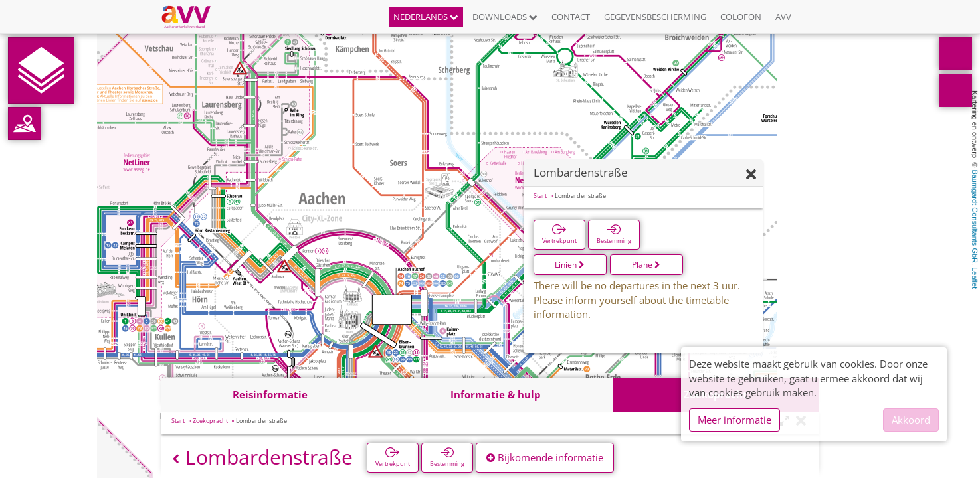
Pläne (646, 265)
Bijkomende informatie (545, 457)
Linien (570, 265)
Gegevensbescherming (655, 17)
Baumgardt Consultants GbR (975, 216)
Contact (571, 17)
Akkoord (911, 420)
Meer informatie (735, 420)
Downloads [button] (505, 17)
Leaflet (975, 278)
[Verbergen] (751, 175)
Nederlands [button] (426, 17)
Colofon (741, 17)
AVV (783, 17)
